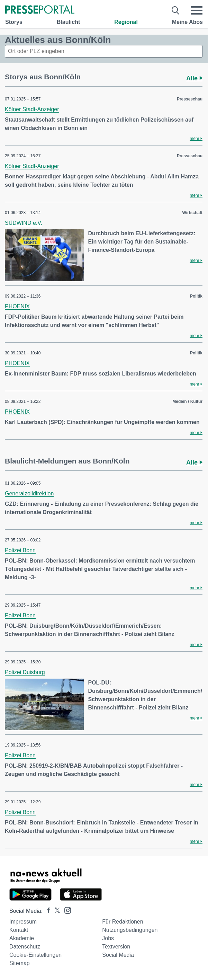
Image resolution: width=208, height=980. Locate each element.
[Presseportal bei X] (55, 911)
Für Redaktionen (123, 922)
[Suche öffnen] (176, 10)
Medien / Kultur (187, 401)
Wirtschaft (192, 213)
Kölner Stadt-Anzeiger (32, 109)
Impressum (23, 922)
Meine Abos (187, 22)
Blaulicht (69, 22)
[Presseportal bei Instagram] (66, 910)
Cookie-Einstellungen (35, 955)
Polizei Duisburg (25, 672)
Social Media (118, 955)
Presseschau (190, 99)
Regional (126, 22)
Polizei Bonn (20, 550)
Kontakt (19, 930)
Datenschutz (25, 947)
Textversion (116, 947)
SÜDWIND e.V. (24, 223)
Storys (14, 22)
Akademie (22, 938)
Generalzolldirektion (29, 493)
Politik (196, 296)
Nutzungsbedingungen (130, 930)
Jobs (108, 938)
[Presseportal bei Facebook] (46, 911)
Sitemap (20, 963)
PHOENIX (17, 306)
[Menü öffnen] (197, 10)
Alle (194, 78)
